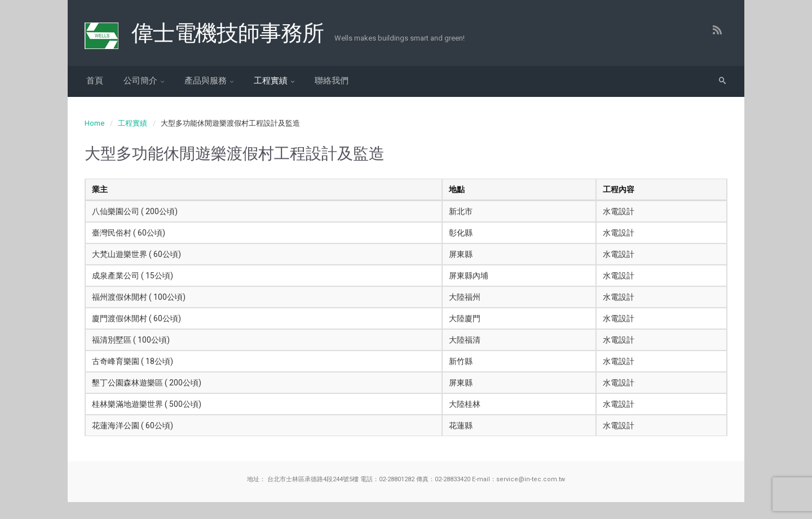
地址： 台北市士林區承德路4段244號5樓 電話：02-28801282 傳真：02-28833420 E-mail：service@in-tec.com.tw (406, 479)
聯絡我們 (332, 81)
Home (94, 123)
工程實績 (271, 81)
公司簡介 (140, 81)
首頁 (95, 81)
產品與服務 (206, 81)
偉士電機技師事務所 (227, 33)
